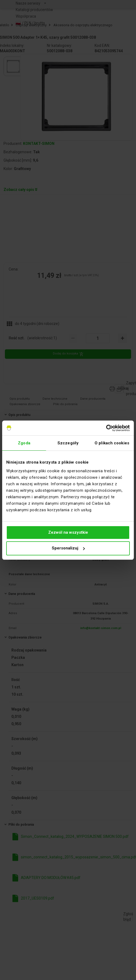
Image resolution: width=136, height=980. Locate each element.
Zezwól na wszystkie (68, 532)
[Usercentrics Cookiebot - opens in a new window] (106, 428)
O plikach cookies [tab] (112, 443)
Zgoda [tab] (24, 443)
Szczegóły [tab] (68, 443)
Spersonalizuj (68, 548)
